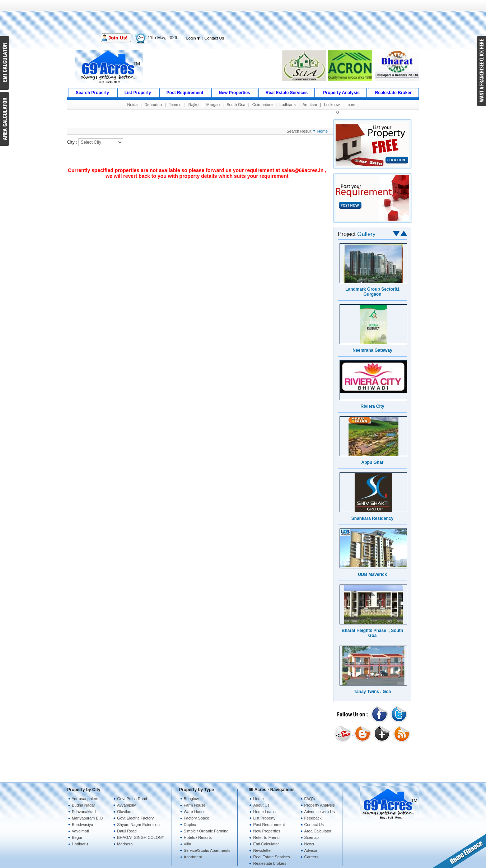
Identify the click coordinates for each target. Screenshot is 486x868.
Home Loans (264, 812)
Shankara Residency (372, 518)
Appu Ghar (373, 462)
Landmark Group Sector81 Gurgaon (372, 292)
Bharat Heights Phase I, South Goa (372, 633)
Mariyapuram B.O (87, 818)
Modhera (125, 844)
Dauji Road (127, 831)
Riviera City (372, 406)
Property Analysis (320, 805)
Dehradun (153, 105)
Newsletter (262, 850)
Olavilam (125, 812)
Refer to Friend (266, 837)
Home (323, 131)
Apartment (193, 857)
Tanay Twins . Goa (373, 692)
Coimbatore (263, 105)
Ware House (195, 812)
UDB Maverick (372, 574)
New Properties (267, 831)
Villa (188, 844)
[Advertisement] (243, 16)
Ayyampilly (126, 805)
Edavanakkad (84, 812)
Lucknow (332, 105)
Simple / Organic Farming (206, 831)
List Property (264, 818)
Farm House (195, 805)
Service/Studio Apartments (207, 850)
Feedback (313, 818)
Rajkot (194, 105)
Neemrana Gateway (372, 350)
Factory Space (197, 818)
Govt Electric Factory (135, 818)
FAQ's (310, 799)
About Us (261, 805)
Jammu (175, 105)
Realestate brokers (270, 863)
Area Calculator (318, 831)
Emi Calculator (266, 844)
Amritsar (310, 105)
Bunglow (191, 799)
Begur (77, 837)
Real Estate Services (271, 857)
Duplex (190, 825)
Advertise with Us (320, 812)
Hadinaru (80, 844)
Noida (133, 105)
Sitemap (312, 837)
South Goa (236, 105)
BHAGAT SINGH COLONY (141, 837)
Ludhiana (288, 105)
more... (352, 105)
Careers (311, 857)
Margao (213, 105)
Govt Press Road (132, 799)
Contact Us (214, 38)
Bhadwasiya (82, 825)
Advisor (311, 850)
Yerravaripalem (85, 799)
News (309, 844)
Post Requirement (269, 825)
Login (193, 38)
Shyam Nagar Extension (138, 825)
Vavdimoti (80, 831)
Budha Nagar (83, 805)
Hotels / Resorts (198, 837)
